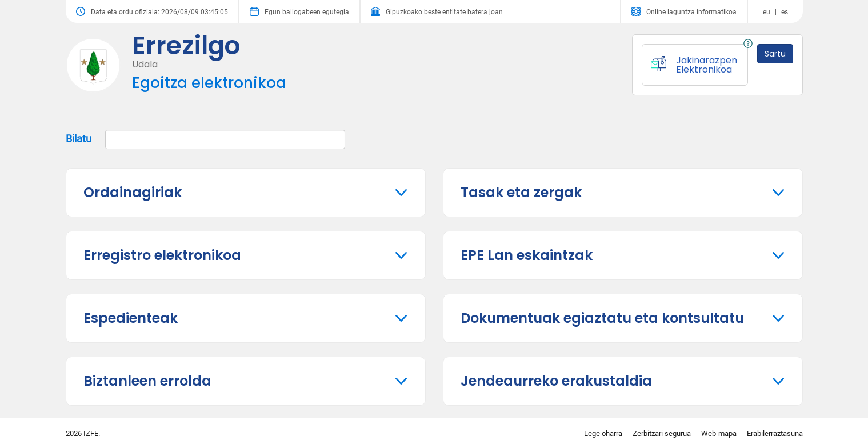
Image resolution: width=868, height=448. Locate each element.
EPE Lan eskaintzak (527, 255)
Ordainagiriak (133, 192)
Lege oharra (603, 433)
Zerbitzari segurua (662, 433)
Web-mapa (719, 433)
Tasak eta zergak (521, 192)
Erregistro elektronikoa (162, 255)
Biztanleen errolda (147, 381)
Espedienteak (131, 318)
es (785, 12)
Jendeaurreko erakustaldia (556, 381)
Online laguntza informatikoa (684, 11)
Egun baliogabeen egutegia (299, 11)
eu (767, 12)
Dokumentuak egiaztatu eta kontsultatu (602, 318)
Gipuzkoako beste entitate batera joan (437, 11)
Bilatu (205, 139)
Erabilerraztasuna (775, 433)
